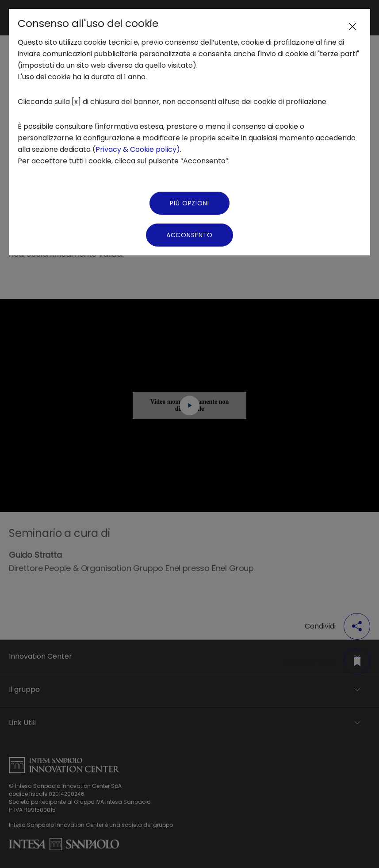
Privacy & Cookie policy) (138, 149)
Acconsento (189, 235)
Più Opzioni (189, 203)
